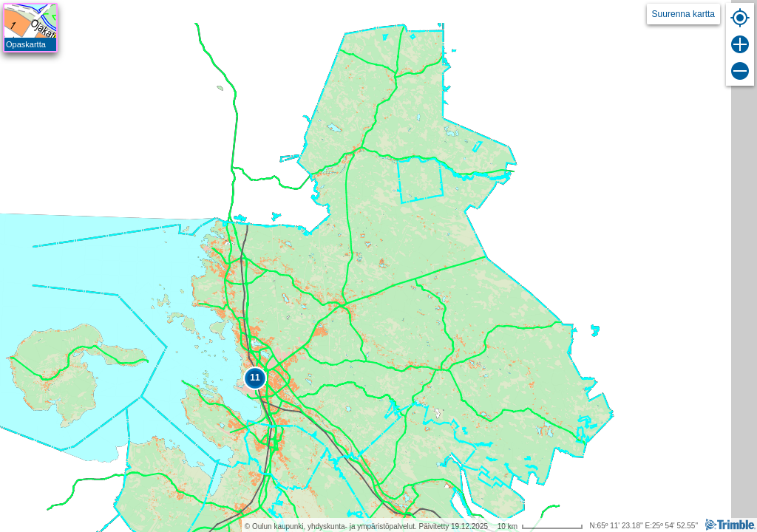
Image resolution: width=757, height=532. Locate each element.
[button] (255, 378)
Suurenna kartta (683, 14)
